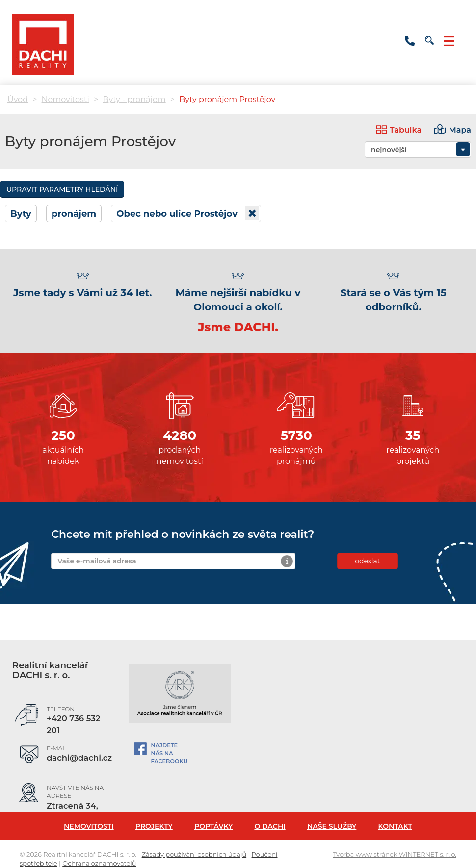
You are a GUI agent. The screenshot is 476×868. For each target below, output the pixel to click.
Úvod (18, 99)
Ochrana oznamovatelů (99, 863)
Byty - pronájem (134, 99)
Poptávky (213, 826)
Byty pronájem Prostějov (227, 99)
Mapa (460, 130)
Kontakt (395, 826)
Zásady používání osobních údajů (194, 854)
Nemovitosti (66, 99)
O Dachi (270, 826)
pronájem (74, 214)
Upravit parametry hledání (62, 189)
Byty (21, 214)
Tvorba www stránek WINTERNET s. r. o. (395, 854)
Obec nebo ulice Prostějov (188, 213)
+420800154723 (410, 38)
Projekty (154, 826)
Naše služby (332, 826)
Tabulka (406, 130)
